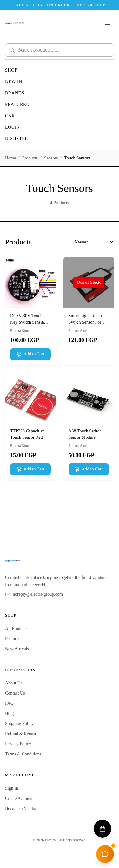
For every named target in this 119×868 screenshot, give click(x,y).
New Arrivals (17, 649)
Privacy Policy (18, 744)
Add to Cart (30, 354)
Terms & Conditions (23, 754)
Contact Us (15, 693)
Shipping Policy (19, 724)
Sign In (12, 788)
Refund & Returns (21, 734)
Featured (17, 104)
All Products (16, 628)
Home (10, 158)
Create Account (19, 798)
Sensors (51, 158)
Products (30, 158)
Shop (11, 70)
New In (14, 82)
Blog (9, 713)
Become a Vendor (21, 809)
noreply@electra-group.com (38, 594)
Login (13, 127)
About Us (14, 683)
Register (17, 139)
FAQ (9, 703)
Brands (15, 93)
